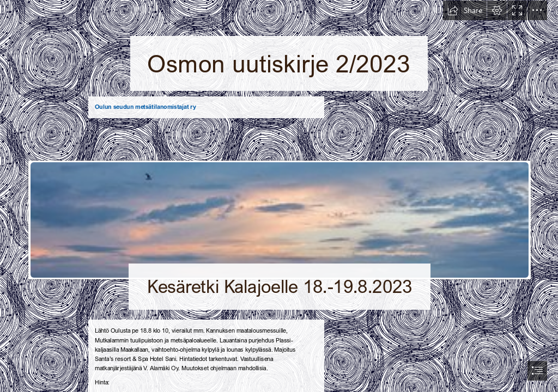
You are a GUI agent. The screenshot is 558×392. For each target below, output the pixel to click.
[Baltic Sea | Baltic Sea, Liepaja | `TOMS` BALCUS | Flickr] (279, 219)
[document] (279, 196)
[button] (465, 10)
